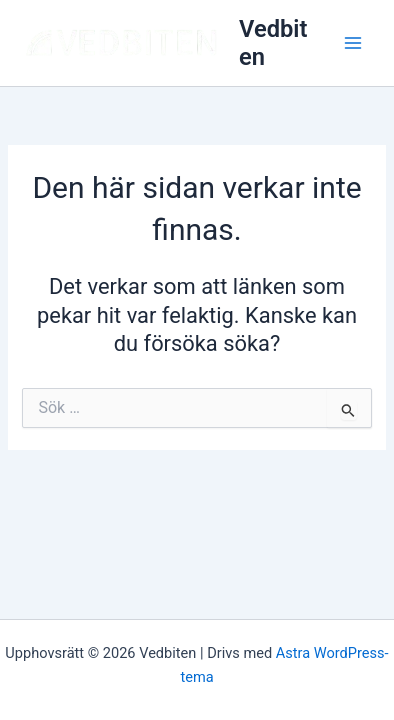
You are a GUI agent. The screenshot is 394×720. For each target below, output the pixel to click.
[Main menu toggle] (353, 43)
